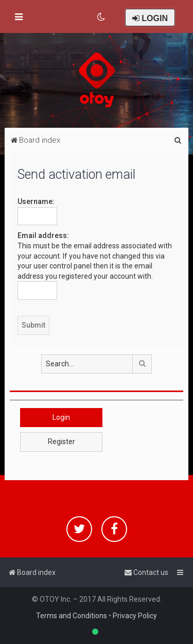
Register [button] (62, 442)
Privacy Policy (135, 616)
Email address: (43, 235)
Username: (36, 201)
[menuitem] (102, 17)
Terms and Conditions (72, 616)
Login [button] (61, 417)
